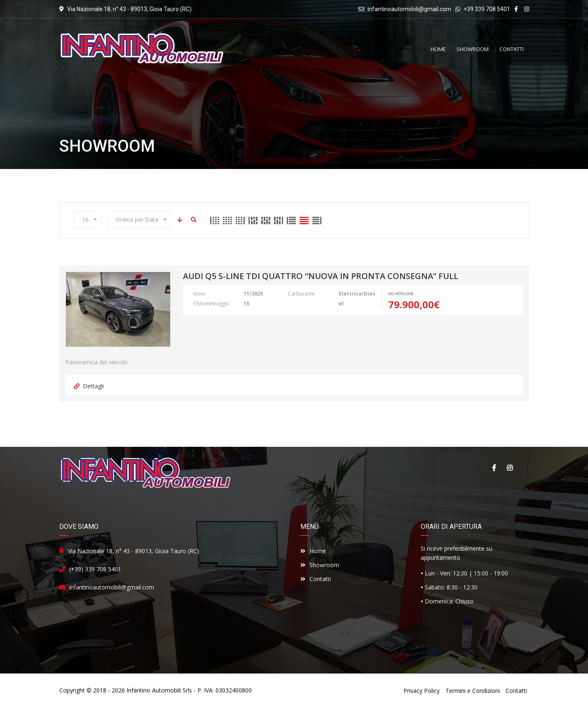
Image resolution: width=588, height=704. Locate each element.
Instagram (510, 468)
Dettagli (89, 386)
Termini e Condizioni (473, 691)
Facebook (494, 468)
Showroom (320, 565)
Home (313, 551)
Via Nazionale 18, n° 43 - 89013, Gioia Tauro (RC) (134, 551)
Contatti (316, 579)
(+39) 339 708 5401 (95, 569)
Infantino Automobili (154, 690)
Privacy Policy (422, 691)
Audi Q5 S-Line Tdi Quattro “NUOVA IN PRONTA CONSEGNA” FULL (321, 277)
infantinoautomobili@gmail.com (409, 9)
